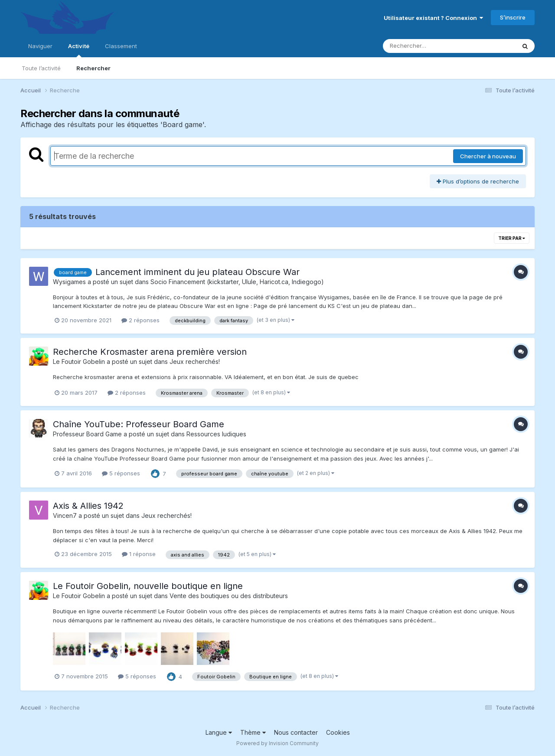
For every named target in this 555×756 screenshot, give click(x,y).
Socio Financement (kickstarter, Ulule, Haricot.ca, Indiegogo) (237, 282)
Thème (253, 732)
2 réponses (140, 320)
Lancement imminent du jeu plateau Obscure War (198, 272)
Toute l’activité (41, 68)
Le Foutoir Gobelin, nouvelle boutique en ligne (148, 586)
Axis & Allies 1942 (88, 506)
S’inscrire (513, 17)
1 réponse (139, 554)
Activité (79, 50)
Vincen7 (65, 515)
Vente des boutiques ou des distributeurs (229, 596)
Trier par (512, 238)
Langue (219, 732)
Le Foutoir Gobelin (79, 362)
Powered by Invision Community (277, 743)
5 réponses (121, 473)
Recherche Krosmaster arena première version (150, 352)
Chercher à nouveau (488, 156)
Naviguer (40, 46)
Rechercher (93, 68)
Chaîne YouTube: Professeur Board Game (139, 424)
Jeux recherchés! (195, 362)
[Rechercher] (424, 46)
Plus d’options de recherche (478, 181)
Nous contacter (296, 732)
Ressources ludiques (216, 434)
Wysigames (69, 282)
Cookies (338, 732)
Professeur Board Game (87, 434)
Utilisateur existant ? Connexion (433, 18)
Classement (121, 46)
